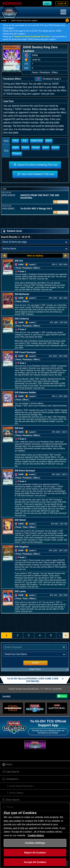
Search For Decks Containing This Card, (32, 37)
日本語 (15, 141)
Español (55, 148)
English (16, 148)
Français (36, 148)
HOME (4, 20)
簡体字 (49, 141)
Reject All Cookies (35, 853)
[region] (35, 835)
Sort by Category (16, 793)
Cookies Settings (35, 843)
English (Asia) (37, 141)
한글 (25, 141)
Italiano (46, 148)
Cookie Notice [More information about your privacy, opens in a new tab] (36, 835)
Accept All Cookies (35, 862)
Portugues (17, 154)
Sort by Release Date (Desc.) (21, 786)
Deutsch (25, 148)
